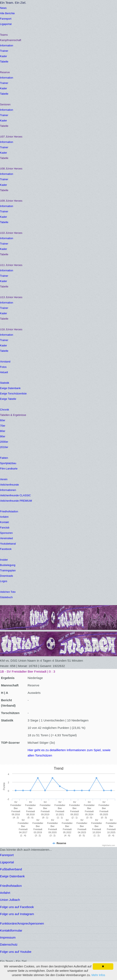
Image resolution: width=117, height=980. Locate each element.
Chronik (5, 410)
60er (3, 420)
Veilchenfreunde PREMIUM (16, 501)
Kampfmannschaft (11, 40)
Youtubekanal (8, 544)
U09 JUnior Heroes (11, 201)
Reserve (5, 72)
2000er (4, 442)
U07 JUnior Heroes (11, 137)
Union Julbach (10, 900)
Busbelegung (8, 565)
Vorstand (5, 362)
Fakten (4, 458)
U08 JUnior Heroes (11, 169)
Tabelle (4, 62)
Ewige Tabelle (8, 399)
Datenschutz (9, 944)
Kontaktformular (11, 930)
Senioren (5, 104)
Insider (4, 560)
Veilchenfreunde (9, 485)
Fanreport (6, 19)
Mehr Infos (98, 975)
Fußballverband (11, 869)
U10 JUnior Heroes (11, 233)
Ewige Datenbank (10, 388)
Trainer (4, 51)
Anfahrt (4, 517)
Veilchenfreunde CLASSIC (15, 495)
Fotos (3, 367)
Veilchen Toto (8, 592)
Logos (4, 581)
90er (3, 436)
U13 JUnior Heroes (11, 297)
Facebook (6, 549)
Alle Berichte (7, 13)
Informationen (8, 490)
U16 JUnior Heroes (11, 329)
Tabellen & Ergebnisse (13, 415)
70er (3, 426)
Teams (4, 35)
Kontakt (4, 522)
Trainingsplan (8, 570)
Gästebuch (6, 597)
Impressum (8, 937)
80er (3, 431)
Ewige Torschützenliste (13, 394)
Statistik (5, 383)
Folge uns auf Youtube (16, 952)
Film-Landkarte (9, 469)
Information (7, 45)
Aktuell (4, 372)
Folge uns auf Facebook (17, 907)
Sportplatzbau (8, 463)
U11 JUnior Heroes (11, 265)
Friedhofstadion (9, 511)
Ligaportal (6, 24)
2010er (4, 447)
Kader (3, 56)
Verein (4, 479)
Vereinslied (6, 538)
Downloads (6, 576)
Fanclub (5, 528)
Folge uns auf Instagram (17, 914)
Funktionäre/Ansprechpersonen (22, 923)
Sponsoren (6, 533)
